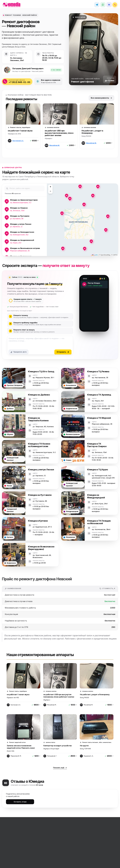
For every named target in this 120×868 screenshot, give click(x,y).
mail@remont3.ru (43, 861)
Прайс (25, 864)
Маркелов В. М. (16, 756)
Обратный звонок (21, 861)
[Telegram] (97, 5)
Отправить (63, 352)
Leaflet (95, 255)
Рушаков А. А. (89, 756)
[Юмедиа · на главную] (13, 5)
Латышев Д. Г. (52, 756)
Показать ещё (60, 768)
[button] (67, 196)
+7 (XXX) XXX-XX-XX (18, 859)
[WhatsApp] (103, 5)
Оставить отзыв (20, 802)
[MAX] (109, 5)
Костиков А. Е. (18, 141)
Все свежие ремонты (101, 98)
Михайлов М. (55, 145)
